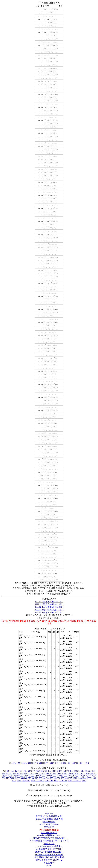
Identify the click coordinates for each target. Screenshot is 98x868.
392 (55, 773)
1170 (61, 780)
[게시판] (49, 813)
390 (47, 773)
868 (26, 778)
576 (11, 776)
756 (84, 776)
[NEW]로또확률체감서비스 (49, 835)
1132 (38, 780)
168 (22, 763)
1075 (19, 780)
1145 (42, 780)
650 (51, 776)
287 (11, 773)
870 (29, 778)
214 (79, 771)
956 (59, 778)
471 (84, 773)
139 (53, 771)
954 (55, 778)
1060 (89, 778)
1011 (75, 778)
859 (22, 778)
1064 (94, 778)
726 (76, 776)
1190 (70, 780)
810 (62, 763)
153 (64, 771)
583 (51, 763)
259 (3, 773)
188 (72, 771)
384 (33, 763)
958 (73, 763)
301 (14, 773)
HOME (49, 865)
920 (69, 763)
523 (44, 763)
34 (13, 763)
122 (18, 763)
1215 (79, 780)
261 (7, 773)
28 (13, 771)
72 (31, 771)
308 (29, 763)
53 (21, 771)
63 (26, 771)
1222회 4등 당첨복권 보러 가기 (49, 610)
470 (80, 773)
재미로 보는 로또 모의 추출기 (49, 846)
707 (69, 776)
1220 (84, 780)
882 (33, 778)
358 (33, 773)
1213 (75, 780)
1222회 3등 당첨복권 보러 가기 (49, 607)
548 (3, 776)
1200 (82, 763)
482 (87, 773)
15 (10, 771)
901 (44, 778)
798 (11, 778)
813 (15, 778)
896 (40, 778)
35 (16, 771)
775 (4, 778)
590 (18, 776)
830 (19, 778)
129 (46, 771)
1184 (65, 780)
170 (68, 771)
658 (55, 776)
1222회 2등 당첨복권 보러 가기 (49, 604)
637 (47, 776)
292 (26, 763)
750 (80, 776)
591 (22, 776)
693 (62, 776)
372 (40, 773)
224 (90, 771)
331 (29, 773)
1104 (33, 780)
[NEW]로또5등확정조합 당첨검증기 (49, 838)
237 (93, 771)
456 (69, 773)
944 (48, 778)
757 (87, 776)
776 (8, 778)
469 (76, 773)
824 (66, 763)
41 (18, 771)
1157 (47, 780)
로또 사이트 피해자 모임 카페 (49, 819)
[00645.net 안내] (49, 822)
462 (73, 773)
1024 (77, 763)
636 (44, 776)
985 (66, 778)
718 (73, 776)
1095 (28, 780)
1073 (14, 780)
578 (14, 776)
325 (25, 773)
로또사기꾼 (49, 827)
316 (22, 773)
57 (23, 771)
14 (8, 771)
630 (40, 776)
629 (36, 776)
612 (29, 776)
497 (37, 763)
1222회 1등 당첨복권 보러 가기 (49, 601)
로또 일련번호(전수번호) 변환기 (49, 857)
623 (33, 776)
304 (18, 773)
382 (44, 773)
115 (42, 771)
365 (36, 773)
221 (86, 771)
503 (40, 763)
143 (57, 771)
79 (39, 771)
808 (58, 763)
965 (62, 778)
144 (61, 771)
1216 (87, 763)
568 (7, 776)
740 (55, 763)
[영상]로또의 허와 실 (49, 830)
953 (51, 778)
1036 (79, 778)
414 (62, 773)
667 (58, 776)
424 (66, 773)
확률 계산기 (49, 844)
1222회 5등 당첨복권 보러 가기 (49, 612)
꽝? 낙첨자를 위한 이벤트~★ (49, 860)
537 (95, 773)
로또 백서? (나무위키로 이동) (49, 816)
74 (34, 771)
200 (75, 771)
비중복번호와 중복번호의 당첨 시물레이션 (49, 841)
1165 (56, 780)
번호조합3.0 (49, 863)
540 (47, 763)
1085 (23, 780)
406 (58, 773)
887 (37, 778)
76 (37, 771)
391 (51, 773)
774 (95, 776)
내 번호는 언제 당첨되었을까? (49, 855)
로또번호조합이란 (49, 833)
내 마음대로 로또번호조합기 (49, 849)
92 (15, 763)
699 (66, 776)
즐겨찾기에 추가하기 (49, 824)
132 (50, 771)
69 (29, 771)
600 (25, 776)
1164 (51, 780)
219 (82, 771)
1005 (70, 778)
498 (91, 773)
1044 (84, 778)
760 (91, 776)
